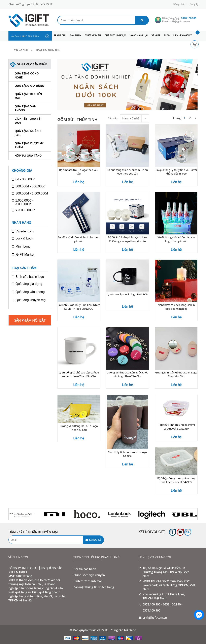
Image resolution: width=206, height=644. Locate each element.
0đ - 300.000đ (24, 179)
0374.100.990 (151, 610)
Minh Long (21, 247)
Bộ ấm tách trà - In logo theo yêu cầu (79, 172)
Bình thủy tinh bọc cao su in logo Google (127, 454)
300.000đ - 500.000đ (28, 186)
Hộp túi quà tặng (28, 156)
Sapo (133, 630)
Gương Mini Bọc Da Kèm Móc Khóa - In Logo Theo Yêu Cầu (127, 374)
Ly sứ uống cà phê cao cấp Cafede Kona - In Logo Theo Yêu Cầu (79, 374)
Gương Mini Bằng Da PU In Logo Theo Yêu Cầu (79, 428)
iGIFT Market (23, 255)
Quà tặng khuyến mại (29, 300)
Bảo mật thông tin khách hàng (94, 587)
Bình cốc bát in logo (28, 277)
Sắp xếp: (113, 118)
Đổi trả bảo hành (85, 569)
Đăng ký (194, 4)
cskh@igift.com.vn (155, 617)
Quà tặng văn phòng (28, 292)
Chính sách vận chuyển (89, 575)
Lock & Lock (22, 238)
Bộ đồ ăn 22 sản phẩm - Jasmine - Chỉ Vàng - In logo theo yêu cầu (127, 239)
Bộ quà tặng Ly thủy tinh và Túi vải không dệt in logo (176, 172)
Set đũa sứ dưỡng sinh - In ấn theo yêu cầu (79, 239)
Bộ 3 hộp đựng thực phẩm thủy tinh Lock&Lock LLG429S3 (176, 480)
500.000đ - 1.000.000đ (30, 193)
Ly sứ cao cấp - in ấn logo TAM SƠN (127, 294)
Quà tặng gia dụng (29, 86)
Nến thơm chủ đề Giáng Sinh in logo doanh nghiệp (176, 307)
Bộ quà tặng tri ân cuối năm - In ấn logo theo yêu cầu (127, 172)
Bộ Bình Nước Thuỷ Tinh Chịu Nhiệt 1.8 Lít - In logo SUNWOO (79, 307)
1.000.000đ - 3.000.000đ (23, 202)
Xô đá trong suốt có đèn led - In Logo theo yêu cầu (176, 239)
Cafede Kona (23, 231)
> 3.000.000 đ (23, 210)
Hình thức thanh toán (88, 581)
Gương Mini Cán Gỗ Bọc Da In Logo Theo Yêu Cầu (176, 374)
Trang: (178, 118)
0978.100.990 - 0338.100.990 (162, 604)
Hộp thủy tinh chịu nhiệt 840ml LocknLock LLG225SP (176, 427)
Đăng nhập (179, 4)
